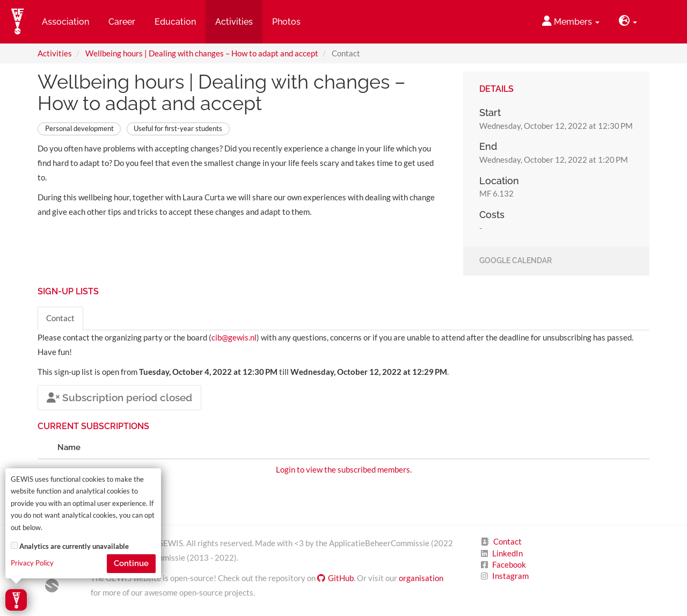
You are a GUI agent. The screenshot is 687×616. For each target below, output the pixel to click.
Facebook (509, 564)
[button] (628, 22)
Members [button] (571, 21)
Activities (55, 53)
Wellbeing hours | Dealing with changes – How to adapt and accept (202, 53)
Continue (131, 563)
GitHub (335, 578)
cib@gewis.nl (234, 337)
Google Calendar (516, 261)
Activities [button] (234, 22)
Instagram (510, 576)
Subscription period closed (119, 397)
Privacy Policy (32, 563)
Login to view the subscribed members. (344, 469)
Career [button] (122, 22)
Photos (286, 22)
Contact (60, 318)
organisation (421, 578)
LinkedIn (507, 553)
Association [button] (65, 22)
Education (175, 22)
